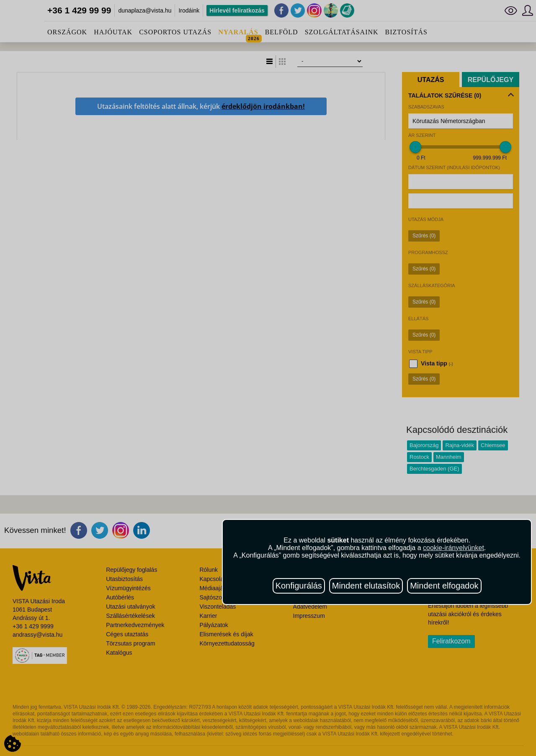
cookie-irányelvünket (454, 548)
